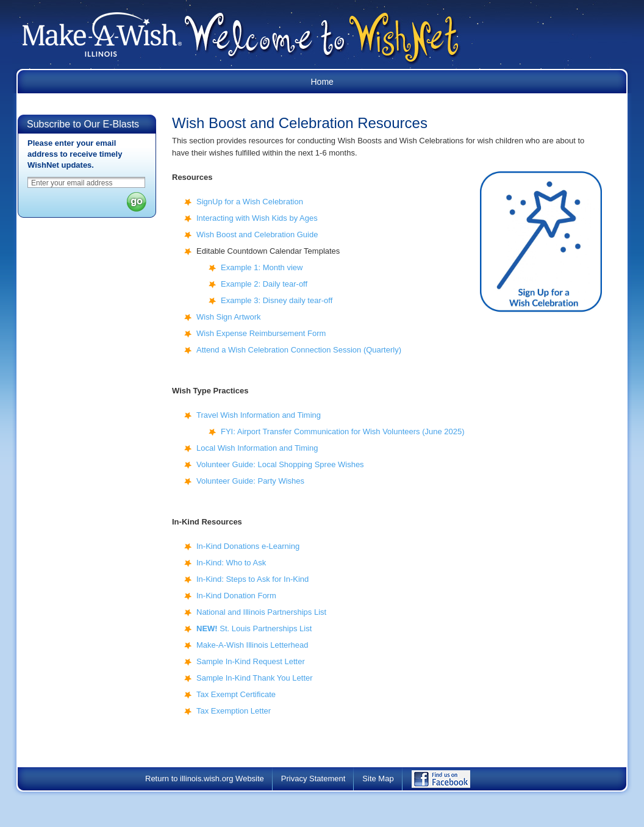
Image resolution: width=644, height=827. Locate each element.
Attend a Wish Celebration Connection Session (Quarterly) (299, 350)
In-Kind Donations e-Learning (248, 546)
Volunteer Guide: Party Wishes (250, 481)
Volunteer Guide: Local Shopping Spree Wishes (280, 464)
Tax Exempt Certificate (236, 694)
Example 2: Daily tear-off (264, 284)
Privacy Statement (313, 779)
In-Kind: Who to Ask (231, 563)
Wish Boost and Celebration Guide (257, 234)
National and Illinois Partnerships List (261, 612)
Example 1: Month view (262, 267)
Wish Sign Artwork (228, 317)
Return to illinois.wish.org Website (205, 779)
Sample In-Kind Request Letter (251, 661)
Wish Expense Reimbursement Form (261, 333)
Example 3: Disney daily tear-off (277, 300)
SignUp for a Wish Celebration (250, 202)
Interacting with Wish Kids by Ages (257, 218)
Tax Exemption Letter (234, 711)
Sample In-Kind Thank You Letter (255, 678)
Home (322, 82)
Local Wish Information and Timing (257, 448)
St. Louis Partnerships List (254, 628)
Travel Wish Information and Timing (259, 415)
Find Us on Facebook (449, 782)
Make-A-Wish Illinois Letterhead (252, 645)
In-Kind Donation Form (236, 596)
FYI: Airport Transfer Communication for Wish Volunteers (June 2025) (343, 431)
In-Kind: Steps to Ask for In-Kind (252, 579)
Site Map (378, 779)
